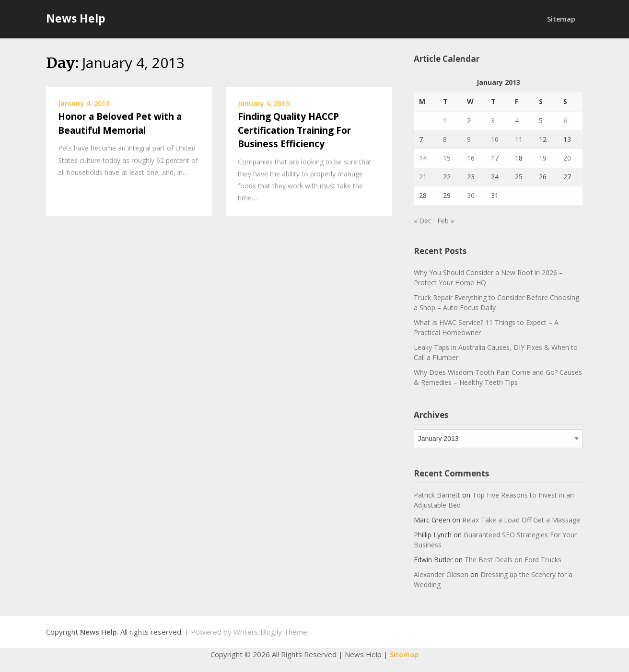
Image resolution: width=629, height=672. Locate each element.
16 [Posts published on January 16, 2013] (471, 158)
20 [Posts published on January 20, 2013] (567, 158)
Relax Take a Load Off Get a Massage (521, 520)
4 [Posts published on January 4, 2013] (517, 121)
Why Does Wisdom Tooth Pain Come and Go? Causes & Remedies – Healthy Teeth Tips (498, 377)
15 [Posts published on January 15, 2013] (447, 158)
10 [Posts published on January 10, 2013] (495, 139)
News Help (76, 18)
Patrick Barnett (437, 495)
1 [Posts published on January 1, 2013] (445, 121)
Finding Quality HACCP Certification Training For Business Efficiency (294, 130)
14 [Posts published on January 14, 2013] (423, 158)
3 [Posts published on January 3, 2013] (493, 121)
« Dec (423, 221)
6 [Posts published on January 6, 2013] (565, 121)
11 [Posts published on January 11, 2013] (519, 139)
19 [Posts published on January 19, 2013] (543, 158)
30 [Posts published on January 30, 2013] (471, 195)
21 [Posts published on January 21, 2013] (423, 177)
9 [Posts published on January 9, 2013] (469, 139)
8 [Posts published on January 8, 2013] (445, 139)
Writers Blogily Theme (270, 632)
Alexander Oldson (441, 574)
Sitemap (561, 19)
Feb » (446, 221)
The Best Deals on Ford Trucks (513, 560)
